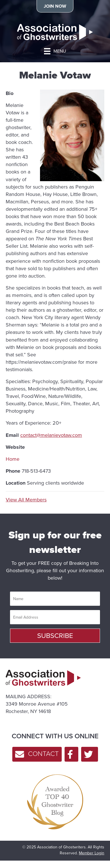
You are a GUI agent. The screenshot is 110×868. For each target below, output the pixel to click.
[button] (55, 636)
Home (13, 459)
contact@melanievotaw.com (51, 435)
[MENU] (55, 51)
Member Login (92, 853)
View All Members (26, 500)
